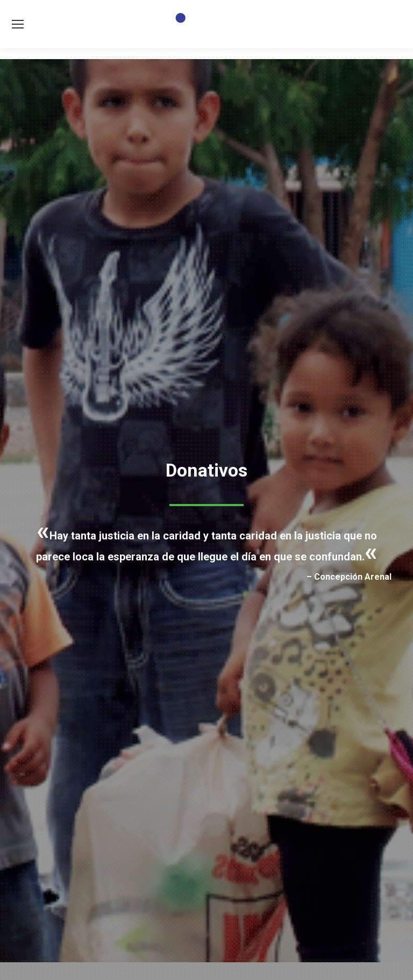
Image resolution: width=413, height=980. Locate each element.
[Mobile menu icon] (18, 24)
